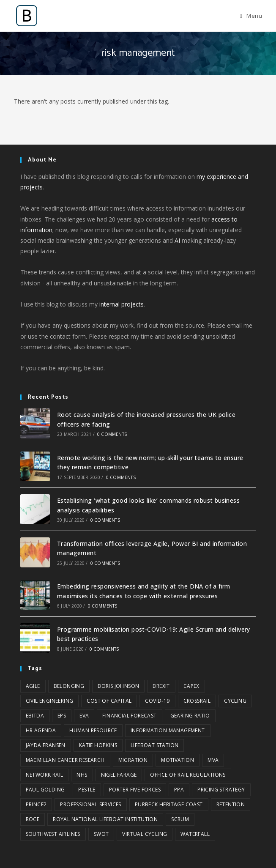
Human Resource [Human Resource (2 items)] (93, 730)
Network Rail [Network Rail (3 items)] (45, 775)
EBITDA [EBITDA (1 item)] (35, 716)
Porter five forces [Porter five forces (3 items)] (135, 790)
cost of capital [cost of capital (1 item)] (109, 701)
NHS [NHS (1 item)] (82, 775)
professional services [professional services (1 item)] (90, 804)
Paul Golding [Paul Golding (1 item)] (45, 790)
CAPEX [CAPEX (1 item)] (191, 686)
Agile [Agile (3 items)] (33, 686)
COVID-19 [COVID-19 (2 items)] (157, 701)
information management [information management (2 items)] (168, 730)
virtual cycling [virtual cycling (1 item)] (145, 834)
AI (177, 240)
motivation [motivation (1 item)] (178, 760)
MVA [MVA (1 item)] (213, 760)
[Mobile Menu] (251, 16)
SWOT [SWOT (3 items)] (101, 834)
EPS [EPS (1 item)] (62, 716)
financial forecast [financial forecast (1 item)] (129, 716)
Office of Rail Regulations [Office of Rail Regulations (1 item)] (188, 775)
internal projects (122, 304)
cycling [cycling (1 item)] (235, 701)
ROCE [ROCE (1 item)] (33, 819)
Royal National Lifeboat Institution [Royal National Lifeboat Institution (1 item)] (105, 819)
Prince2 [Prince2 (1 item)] (36, 804)
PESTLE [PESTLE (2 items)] (87, 790)
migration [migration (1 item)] (133, 760)
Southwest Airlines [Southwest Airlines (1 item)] (53, 834)
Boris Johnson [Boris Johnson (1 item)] (118, 686)
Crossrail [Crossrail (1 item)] (197, 701)
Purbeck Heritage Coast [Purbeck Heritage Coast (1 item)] (169, 804)
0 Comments (112, 434)
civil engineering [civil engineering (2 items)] (50, 701)
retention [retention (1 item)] (231, 804)
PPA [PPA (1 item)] (179, 790)
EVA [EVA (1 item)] (84, 716)
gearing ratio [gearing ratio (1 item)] (190, 716)
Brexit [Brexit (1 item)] (161, 686)
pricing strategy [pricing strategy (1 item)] (221, 790)
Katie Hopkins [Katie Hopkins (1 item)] (98, 745)
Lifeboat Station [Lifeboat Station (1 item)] (154, 745)
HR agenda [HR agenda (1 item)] (41, 730)
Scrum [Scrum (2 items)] (180, 819)
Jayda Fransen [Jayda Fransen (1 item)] (46, 745)
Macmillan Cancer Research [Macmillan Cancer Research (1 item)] (65, 760)
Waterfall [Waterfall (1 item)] (195, 834)
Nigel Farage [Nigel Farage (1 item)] (119, 775)
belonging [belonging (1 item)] (69, 686)
